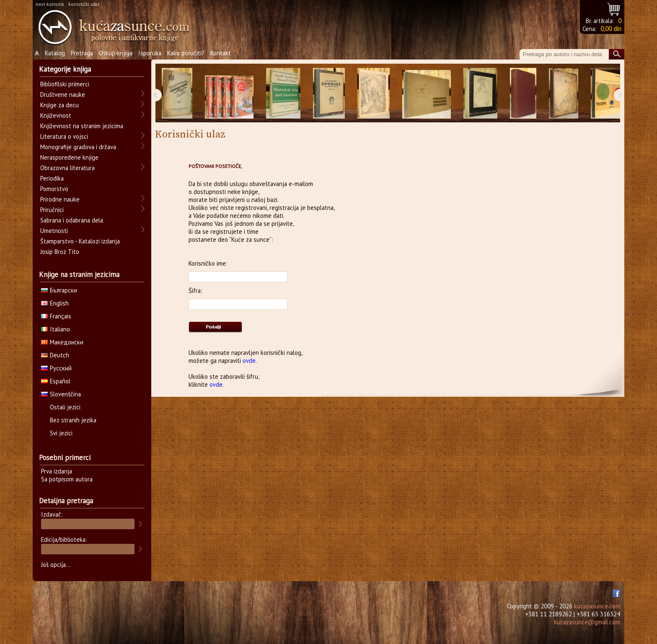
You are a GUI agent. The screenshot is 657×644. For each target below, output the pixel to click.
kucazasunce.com (597, 606)
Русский (56, 368)
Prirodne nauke (60, 199)
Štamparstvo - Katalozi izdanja (80, 241)
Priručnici (52, 210)
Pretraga (82, 53)
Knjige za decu (59, 105)
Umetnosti (54, 231)
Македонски (62, 342)
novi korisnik (50, 4)
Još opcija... (56, 565)
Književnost (56, 115)
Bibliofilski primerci (65, 84)
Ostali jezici (65, 407)
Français (56, 316)
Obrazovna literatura (67, 168)
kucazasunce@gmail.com (587, 622)
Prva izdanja (57, 471)
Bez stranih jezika (73, 420)
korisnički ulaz (84, 4)
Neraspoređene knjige (69, 157)
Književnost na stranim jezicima (82, 126)
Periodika (52, 178)
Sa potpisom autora (67, 479)
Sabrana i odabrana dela (72, 220)
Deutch (55, 355)
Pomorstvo (54, 189)
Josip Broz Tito (60, 252)
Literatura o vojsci (64, 136)
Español (56, 381)
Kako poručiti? (186, 53)
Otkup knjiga (116, 53)
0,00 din (611, 29)
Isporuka (150, 53)
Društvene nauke (63, 94)
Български (59, 290)
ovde (249, 361)
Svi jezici (61, 433)
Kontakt (221, 53)
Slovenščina (61, 394)
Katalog (55, 53)
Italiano (56, 329)
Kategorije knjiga (65, 69)
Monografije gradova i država (78, 147)
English (55, 303)
